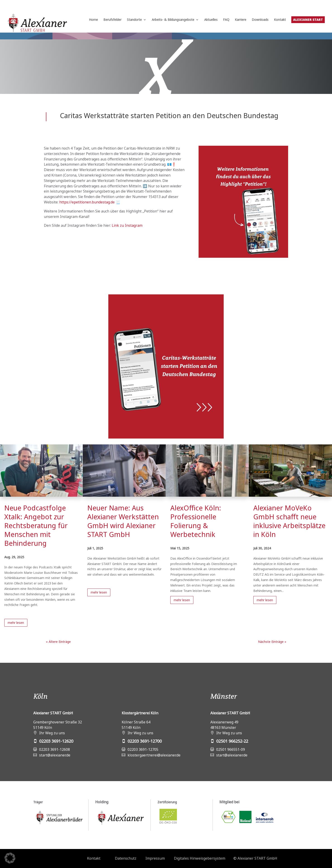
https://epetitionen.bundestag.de (87, 202)
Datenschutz (126, 858)
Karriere (241, 20)
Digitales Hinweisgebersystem (200, 858)
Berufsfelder (112, 20)
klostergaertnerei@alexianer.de (154, 755)
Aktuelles (211, 20)
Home (93, 20)
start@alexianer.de (55, 755)
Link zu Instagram (127, 225)
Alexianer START (308, 20)
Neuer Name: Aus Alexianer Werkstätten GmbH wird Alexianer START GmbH (123, 521)
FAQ (226, 20)
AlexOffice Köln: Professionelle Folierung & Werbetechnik (196, 521)
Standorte (134, 20)
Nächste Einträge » (272, 642)
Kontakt (280, 20)
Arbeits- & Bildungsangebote (173, 20)
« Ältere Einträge (58, 642)
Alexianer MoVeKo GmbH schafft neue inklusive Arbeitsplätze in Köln (289, 521)
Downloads (260, 20)
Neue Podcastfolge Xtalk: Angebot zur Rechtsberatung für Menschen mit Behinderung (36, 526)
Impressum (155, 858)
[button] (10, 858)
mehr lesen (16, 623)
